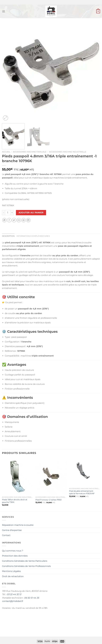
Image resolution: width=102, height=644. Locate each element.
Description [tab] (8, 236)
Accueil (6, 152)
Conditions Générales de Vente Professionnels (26, 566)
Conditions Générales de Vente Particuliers (25, 561)
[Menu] (4, 11)
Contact (6, 535)
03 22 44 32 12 (14, 594)
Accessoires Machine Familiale (30, 152)
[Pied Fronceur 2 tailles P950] (51, 476)
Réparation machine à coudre (18, 525)
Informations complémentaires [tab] (33, 236)
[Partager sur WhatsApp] (4, 220)
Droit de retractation (13, 576)
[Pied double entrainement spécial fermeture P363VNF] (85, 472)
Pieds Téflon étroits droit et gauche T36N (15, 501)
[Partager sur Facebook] (9, 220)
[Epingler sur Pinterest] (24, 220)
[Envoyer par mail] (19, 220)
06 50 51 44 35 (32, 598)
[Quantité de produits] (8, 213)
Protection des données (15, 556)
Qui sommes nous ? (13, 551)
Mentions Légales (11, 571)
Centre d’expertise (12, 530)
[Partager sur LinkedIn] (28, 220)
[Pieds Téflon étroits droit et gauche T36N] (17, 476)
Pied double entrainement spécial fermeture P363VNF (82, 492)
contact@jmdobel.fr (12, 601)
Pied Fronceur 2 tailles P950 (48, 500)
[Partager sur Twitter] (14, 220)
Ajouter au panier (31, 213)
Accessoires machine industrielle (68, 152)
